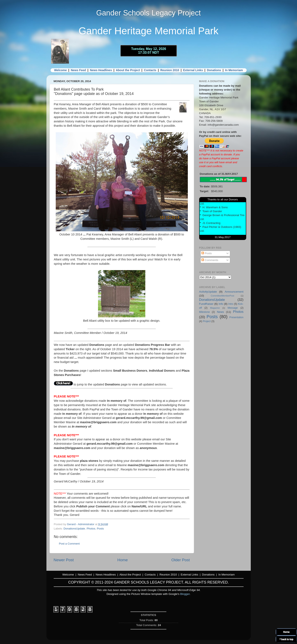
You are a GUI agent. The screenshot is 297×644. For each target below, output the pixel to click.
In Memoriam (234, 70)
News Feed (78, 70)
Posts (100, 529)
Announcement (234, 292)
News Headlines (101, 70)
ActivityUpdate (208, 292)
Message (233, 308)
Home (123, 560)
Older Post (180, 560)
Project (207, 321)
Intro (231, 304)
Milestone (205, 312)
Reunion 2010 (170, 70)
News (220, 312)
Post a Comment (69, 544)
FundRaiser (206, 304)
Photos (91, 529)
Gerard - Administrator (81, 524)
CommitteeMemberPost (222, 296)
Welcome (60, 70)
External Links (193, 70)
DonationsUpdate (74, 529)
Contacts (150, 70)
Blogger (185, 594)
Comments (210, 260)
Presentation (236, 317)
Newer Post (64, 560)
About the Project (128, 70)
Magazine (215, 308)
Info (221, 304)
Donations (214, 70)
